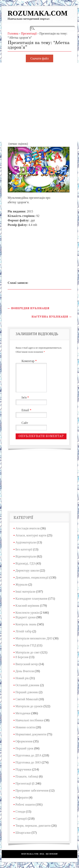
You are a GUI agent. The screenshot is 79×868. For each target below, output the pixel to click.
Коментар (30, 361)
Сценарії (21, 819)
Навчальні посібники (29, 720)
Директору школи (27, 570)
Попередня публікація (28, 308)
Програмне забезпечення (32, 790)
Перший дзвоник (27, 692)
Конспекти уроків (27, 613)
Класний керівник (27, 606)
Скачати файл (40, 58)
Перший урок (24, 748)
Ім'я (26, 397)
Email (27, 410)
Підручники (23, 769)
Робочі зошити (25, 805)
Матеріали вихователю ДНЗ (34, 638)
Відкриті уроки (26, 617)
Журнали (22, 584)
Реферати (22, 797)
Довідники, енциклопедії (32, 577)
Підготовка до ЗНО (28, 762)
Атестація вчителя (28, 528)
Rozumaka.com (38, 13)
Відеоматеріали (26, 556)
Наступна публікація (51, 317)
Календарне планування (31, 599)
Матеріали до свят (28, 652)
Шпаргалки (23, 833)
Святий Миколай (27, 699)
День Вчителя (25, 671)
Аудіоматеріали (26, 542)
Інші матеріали (25, 592)
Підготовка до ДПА (28, 755)
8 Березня (22, 657)
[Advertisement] (39, 102)
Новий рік (22, 678)
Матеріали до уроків (29, 706)
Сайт (25, 423)
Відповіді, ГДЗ (25, 563)
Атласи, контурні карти (31, 535)
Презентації (23, 783)
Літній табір (24, 631)
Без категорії (24, 549)
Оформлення (24, 741)
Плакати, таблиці (27, 776)
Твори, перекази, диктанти (33, 826)
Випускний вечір (27, 664)
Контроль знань (26, 624)
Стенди (20, 812)
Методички (23, 713)
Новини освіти (25, 727)
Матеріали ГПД (26, 645)
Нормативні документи (31, 734)
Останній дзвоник (27, 685)
